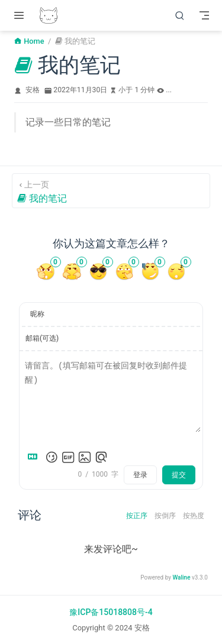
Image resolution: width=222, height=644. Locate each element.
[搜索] (180, 15)
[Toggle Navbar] (204, 15)
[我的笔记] (111, 191)
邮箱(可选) (42, 338)
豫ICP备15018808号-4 (111, 612)
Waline (181, 577)
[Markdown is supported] (35, 457)
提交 (179, 475)
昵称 (37, 314)
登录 (140, 475)
